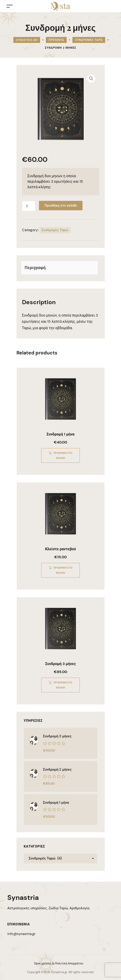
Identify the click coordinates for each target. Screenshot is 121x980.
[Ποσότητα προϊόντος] (29, 206)
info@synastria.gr (21, 934)
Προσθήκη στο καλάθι (61, 205)
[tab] (59, 268)
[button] (91, 79)
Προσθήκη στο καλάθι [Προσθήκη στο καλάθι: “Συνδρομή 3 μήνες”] (63, 685)
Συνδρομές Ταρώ (55, 230)
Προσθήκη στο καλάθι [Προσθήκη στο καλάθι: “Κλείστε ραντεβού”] (63, 570)
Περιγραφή (35, 268)
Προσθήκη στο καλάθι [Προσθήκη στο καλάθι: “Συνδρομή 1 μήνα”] (63, 455)
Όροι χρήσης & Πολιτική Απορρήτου (59, 963)
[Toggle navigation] (10, 6)
